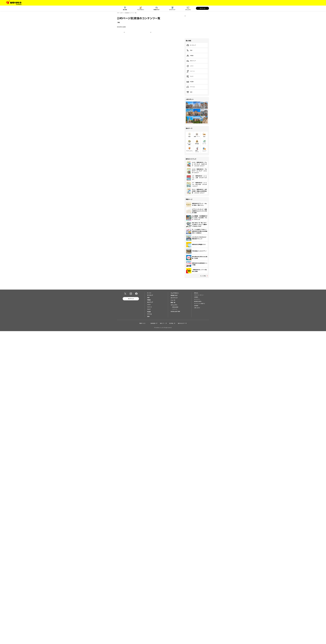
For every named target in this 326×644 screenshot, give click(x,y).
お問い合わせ (197, 308)
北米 (189, 50)
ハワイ (190, 66)
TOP (118, 13)
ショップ (204, 151)
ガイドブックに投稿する (200, 304)
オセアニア (191, 61)
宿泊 (204, 136)
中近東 (190, 82)
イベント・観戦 (189, 144)
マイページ (202, 8)
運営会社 (196, 293)
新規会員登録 (175, 307)
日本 (189, 92)
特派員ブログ (156, 10)
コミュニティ (188, 10)
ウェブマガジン (141, 10)
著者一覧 (173, 303)
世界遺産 (197, 144)
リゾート (191, 71)
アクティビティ (189, 151)
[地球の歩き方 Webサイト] (14, 3)
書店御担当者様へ (198, 302)
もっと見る (203, 276)
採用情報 (196, 306)
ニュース (173, 300)
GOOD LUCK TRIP (175, 312)
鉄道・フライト (197, 151)
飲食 (189, 136)
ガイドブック (172, 10)
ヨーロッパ (191, 45)
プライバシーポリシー (199, 295)
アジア (190, 76)
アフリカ (191, 87)
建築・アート (197, 136)
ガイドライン (197, 299)
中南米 (190, 56)
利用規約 (196, 297)
